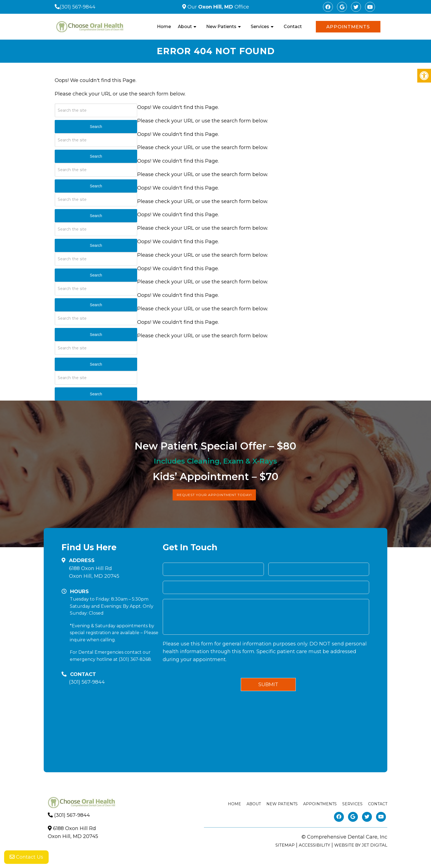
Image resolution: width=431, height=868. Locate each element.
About (185, 27)
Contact (293, 27)
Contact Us (26, 857)
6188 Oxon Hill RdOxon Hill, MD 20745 (94, 572)
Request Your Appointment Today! (214, 495)
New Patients (221, 27)
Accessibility (314, 845)
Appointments (348, 27)
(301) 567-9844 (78, 7)
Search (96, 127)
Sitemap (285, 845)
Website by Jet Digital (361, 845)
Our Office (218, 7)
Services (260, 27)
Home (164, 27)
